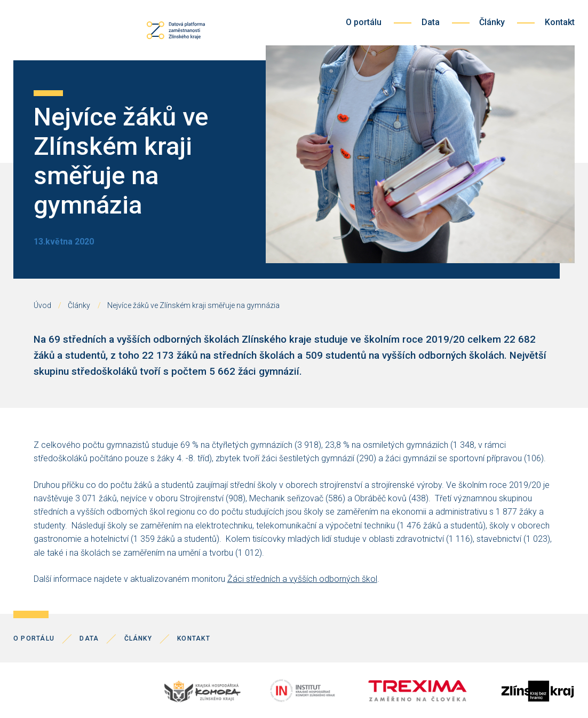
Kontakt (560, 22)
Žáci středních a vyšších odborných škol (302, 579)
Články (492, 22)
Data (431, 22)
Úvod (42, 305)
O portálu (364, 22)
